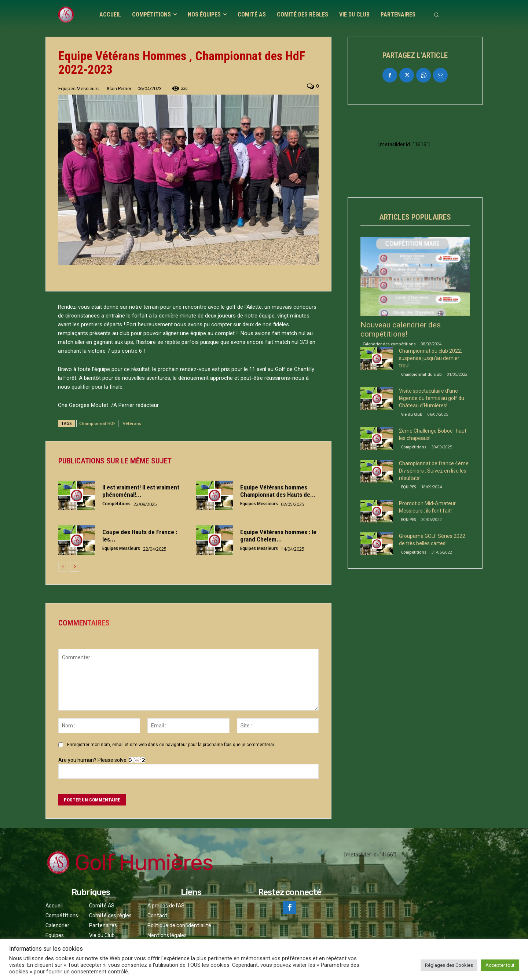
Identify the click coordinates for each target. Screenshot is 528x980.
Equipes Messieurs (78, 89)
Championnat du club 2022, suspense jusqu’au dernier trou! (430, 358)
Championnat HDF (97, 423)
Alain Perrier (119, 89)
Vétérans (132, 423)
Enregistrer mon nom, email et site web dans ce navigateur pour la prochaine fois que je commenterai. (171, 745)
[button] (436, 15)
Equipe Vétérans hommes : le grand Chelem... (278, 536)
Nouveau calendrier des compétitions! (401, 329)
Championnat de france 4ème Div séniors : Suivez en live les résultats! (434, 471)
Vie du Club (412, 414)
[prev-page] (63, 567)
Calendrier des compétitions (389, 344)
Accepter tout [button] (500, 965)
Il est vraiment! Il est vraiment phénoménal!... (141, 491)
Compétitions (116, 503)
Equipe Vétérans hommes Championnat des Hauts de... (278, 491)
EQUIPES (409, 487)
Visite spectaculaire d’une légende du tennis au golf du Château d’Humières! (432, 398)
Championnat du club (421, 374)
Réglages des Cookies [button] (449, 965)
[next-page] (75, 567)
